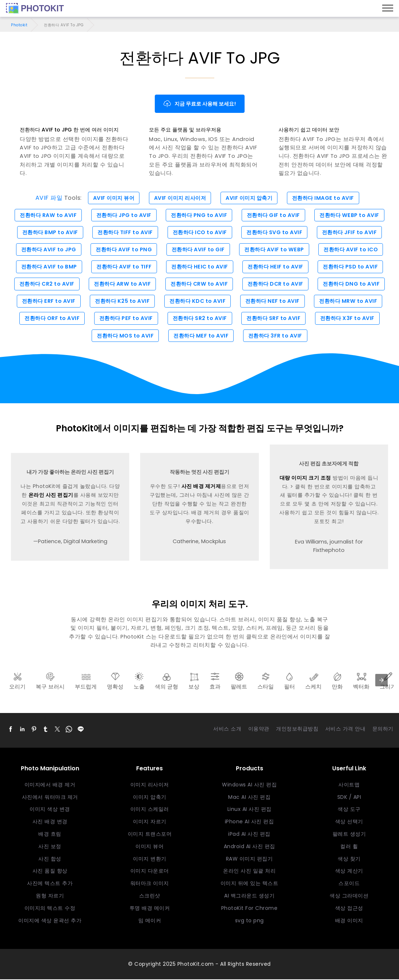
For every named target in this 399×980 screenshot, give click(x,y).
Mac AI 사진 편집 (249, 798)
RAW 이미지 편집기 (250, 859)
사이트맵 (349, 786)
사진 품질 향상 (50, 872)
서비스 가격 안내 (346, 730)
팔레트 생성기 (349, 835)
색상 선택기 (349, 823)
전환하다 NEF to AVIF (274, 302)
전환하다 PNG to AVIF (199, 215)
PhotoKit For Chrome (250, 909)
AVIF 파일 (45, 198)
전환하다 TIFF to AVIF (124, 233)
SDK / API (349, 798)
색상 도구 (349, 810)
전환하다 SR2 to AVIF (200, 319)
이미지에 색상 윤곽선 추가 (50, 921)
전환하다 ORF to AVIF (49, 319)
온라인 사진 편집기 (51, 496)
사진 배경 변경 (50, 823)
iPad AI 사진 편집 (249, 835)
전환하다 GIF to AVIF (275, 215)
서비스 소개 (227, 730)
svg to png (250, 921)
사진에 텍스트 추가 (50, 884)
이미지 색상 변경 (50, 810)
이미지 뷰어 (149, 847)
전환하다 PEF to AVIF (125, 319)
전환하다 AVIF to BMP (46, 267)
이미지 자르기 (150, 823)
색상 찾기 (349, 859)
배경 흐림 (50, 835)
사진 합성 (50, 859)
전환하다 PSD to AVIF (354, 267)
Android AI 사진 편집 (250, 847)
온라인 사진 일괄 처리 (249, 872)
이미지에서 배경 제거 (50, 786)
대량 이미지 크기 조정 (305, 479)
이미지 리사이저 (150, 786)
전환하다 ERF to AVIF (45, 302)
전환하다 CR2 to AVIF (43, 285)
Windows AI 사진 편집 (249, 786)
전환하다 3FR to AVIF (277, 336)
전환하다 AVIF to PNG (122, 250)
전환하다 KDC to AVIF (198, 302)
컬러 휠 (349, 847)
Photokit (19, 25)
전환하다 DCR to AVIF (277, 285)
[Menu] (388, 8)
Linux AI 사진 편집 (250, 810)
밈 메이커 (150, 921)
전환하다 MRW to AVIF (351, 302)
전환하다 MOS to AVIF (124, 336)
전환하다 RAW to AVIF (45, 215)
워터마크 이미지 (150, 884)
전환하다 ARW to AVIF (121, 285)
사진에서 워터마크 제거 (50, 798)
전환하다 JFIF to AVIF (353, 233)
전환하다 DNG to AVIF (355, 285)
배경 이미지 (349, 921)
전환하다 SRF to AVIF (275, 319)
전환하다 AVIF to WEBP (275, 250)
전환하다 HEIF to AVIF (277, 267)
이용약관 (259, 730)
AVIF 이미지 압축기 (250, 198)
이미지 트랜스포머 (150, 835)
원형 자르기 (50, 897)
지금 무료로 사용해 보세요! (199, 104)
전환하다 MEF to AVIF (201, 336)
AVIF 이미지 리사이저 (179, 198)
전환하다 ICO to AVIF (200, 233)
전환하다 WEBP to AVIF (352, 215)
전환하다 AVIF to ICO (354, 250)
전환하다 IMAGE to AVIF (326, 198)
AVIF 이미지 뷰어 (111, 198)
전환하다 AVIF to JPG (45, 250)
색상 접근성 (349, 909)
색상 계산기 (349, 872)
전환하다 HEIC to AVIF (200, 267)
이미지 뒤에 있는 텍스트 (250, 884)
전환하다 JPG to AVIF (122, 215)
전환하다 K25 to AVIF (121, 302)
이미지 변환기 (150, 859)
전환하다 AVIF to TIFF (123, 267)
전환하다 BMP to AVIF (47, 233)
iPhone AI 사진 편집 (250, 823)
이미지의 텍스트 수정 (50, 909)
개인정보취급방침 (297, 730)
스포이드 (349, 884)
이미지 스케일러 (150, 810)
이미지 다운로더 (150, 872)
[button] (11, 730)
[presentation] (381, 681)
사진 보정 (50, 847)
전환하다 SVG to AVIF (276, 233)
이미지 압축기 (150, 798)
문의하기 (383, 730)
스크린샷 (150, 897)
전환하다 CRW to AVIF (199, 285)
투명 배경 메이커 (150, 909)
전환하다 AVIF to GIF (198, 250)
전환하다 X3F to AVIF (350, 319)
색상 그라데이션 (349, 897)
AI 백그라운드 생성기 (249, 897)
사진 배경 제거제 (201, 487)
